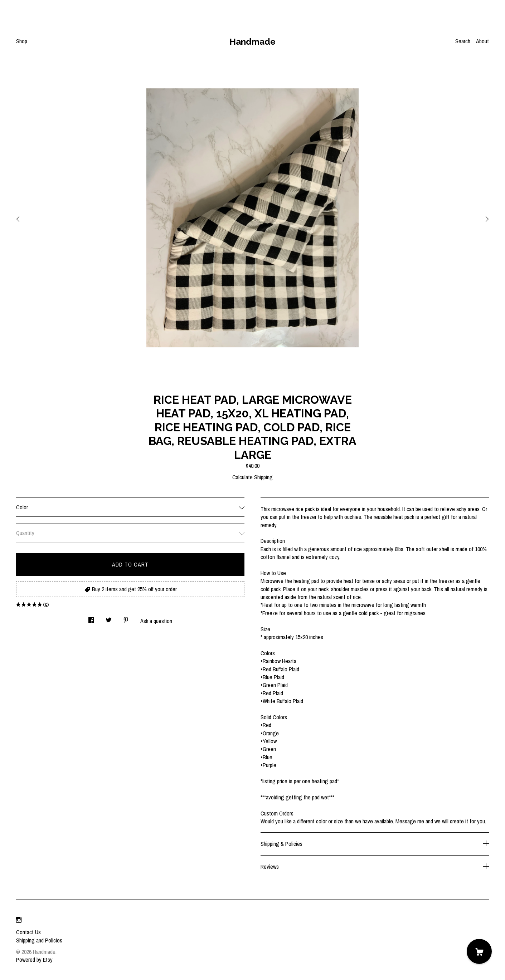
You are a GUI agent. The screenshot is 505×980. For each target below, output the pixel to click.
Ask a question (156, 621)
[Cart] (479, 951)
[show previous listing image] (34, 217)
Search (463, 41)
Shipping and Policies (39, 940)
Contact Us (28, 932)
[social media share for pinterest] (126, 618)
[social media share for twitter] (109, 618)
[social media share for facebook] (91, 618)
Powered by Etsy (34, 960)
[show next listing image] (471, 217)
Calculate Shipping (252, 477)
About (482, 41)
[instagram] (19, 920)
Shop (22, 41)
